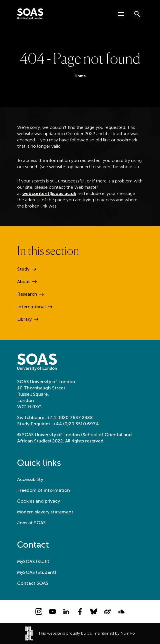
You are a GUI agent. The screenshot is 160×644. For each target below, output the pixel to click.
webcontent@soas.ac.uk (49, 193)
